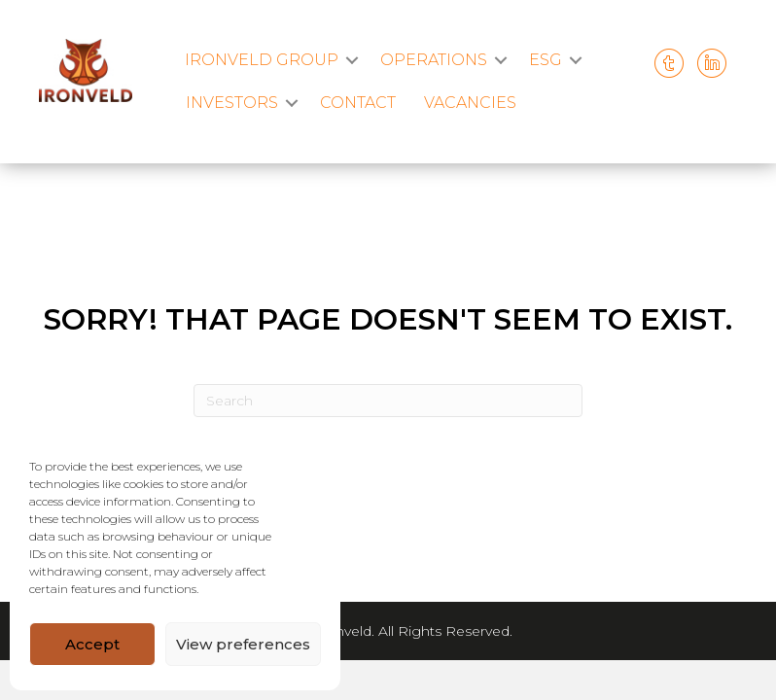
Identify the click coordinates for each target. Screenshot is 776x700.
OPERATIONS (434, 60)
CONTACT (358, 103)
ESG (546, 60)
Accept (92, 644)
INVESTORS (232, 103)
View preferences (243, 644)
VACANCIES (470, 103)
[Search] (388, 401)
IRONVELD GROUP (262, 60)
